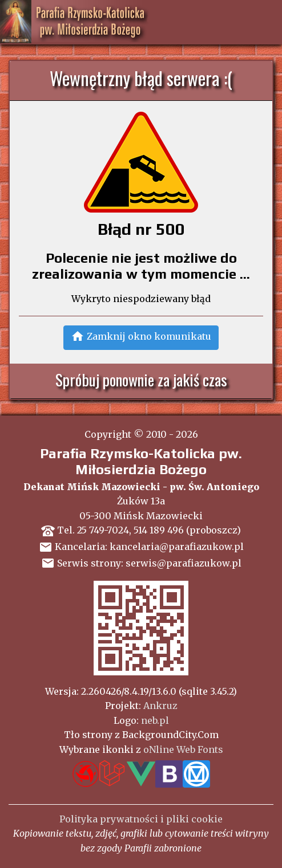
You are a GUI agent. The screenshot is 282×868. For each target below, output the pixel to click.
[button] (141, 338)
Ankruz (160, 706)
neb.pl (155, 720)
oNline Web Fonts (183, 749)
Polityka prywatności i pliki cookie (141, 819)
